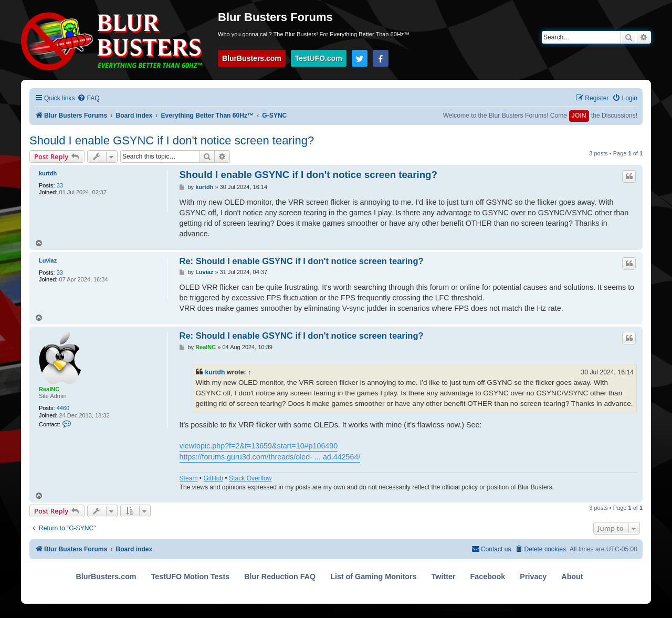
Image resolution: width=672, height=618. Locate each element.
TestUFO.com (319, 58)
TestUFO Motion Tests (191, 577)
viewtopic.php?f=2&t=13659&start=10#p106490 (259, 446)
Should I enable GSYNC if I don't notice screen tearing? (172, 140)
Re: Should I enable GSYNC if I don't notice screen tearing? (302, 261)
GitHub (213, 478)
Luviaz (48, 260)
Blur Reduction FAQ (280, 577)
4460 (63, 408)
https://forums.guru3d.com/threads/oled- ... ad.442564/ (270, 457)
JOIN (579, 116)
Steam (189, 478)
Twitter (444, 577)
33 (60, 185)
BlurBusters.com (252, 58)
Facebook (488, 577)
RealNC (49, 389)
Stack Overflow (250, 478)
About (572, 577)
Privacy (533, 577)
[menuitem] (88, 98)
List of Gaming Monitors (373, 577)
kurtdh (48, 173)
